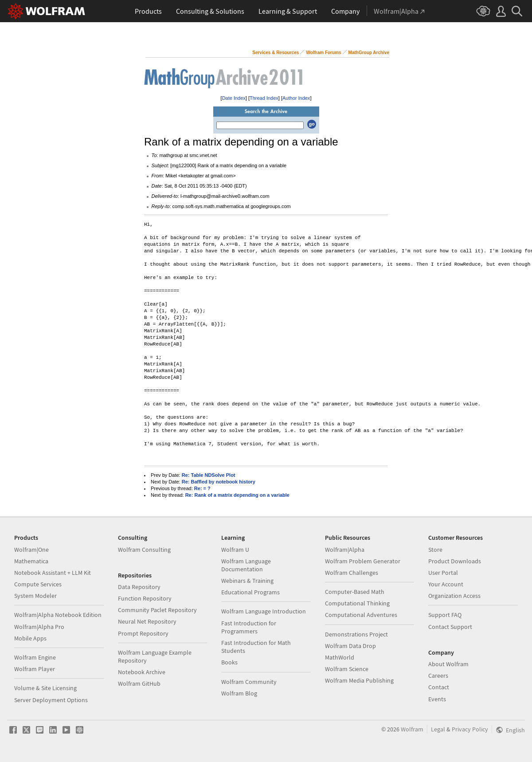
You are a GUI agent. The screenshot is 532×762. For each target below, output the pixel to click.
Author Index (296, 98)
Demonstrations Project (356, 634)
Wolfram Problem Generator (363, 561)
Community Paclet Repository (157, 610)
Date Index (234, 98)
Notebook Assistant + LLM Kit (53, 573)
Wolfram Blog (239, 693)
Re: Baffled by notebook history (219, 482)
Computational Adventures (361, 615)
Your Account (446, 584)
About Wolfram (448, 664)
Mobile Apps (30, 638)
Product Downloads (455, 561)
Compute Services (38, 584)
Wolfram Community (249, 682)
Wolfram (412, 729)
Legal (438, 729)
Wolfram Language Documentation (246, 565)
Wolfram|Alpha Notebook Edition (58, 615)
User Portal (443, 573)
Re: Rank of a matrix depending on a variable (237, 495)
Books (229, 662)
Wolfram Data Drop (350, 646)
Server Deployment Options (51, 700)
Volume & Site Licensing (45, 688)
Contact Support (450, 627)
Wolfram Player (35, 669)
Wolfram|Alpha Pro (39, 627)
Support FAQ (445, 615)
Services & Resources (276, 53)
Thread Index (264, 98)
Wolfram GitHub (139, 683)
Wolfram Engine (35, 657)
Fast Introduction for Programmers (249, 627)
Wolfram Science (347, 669)
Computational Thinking (357, 603)
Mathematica (31, 561)
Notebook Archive (142, 672)
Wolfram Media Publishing (359, 680)
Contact (439, 687)
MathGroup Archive (369, 53)
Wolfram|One (31, 550)
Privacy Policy (470, 729)
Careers (438, 676)
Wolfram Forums (323, 53)
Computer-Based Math (355, 592)
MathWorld (340, 657)
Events (437, 699)
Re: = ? (202, 488)
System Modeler (35, 596)
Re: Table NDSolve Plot (209, 475)
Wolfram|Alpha (345, 550)
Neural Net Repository (147, 621)
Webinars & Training (247, 581)
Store (435, 550)
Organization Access (454, 596)
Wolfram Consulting (144, 550)
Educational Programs (250, 592)
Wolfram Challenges (352, 573)
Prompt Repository (143, 633)
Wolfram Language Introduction (264, 611)
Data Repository (139, 587)
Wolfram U (235, 550)
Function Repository (145, 598)
